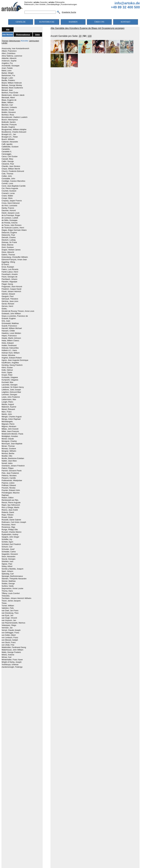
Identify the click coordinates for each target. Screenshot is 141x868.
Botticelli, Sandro (9, 122)
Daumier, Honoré (9, 211)
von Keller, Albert (9, 635)
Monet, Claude (8, 439)
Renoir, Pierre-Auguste (11, 503)
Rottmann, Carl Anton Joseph (14, 522)
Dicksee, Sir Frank (9, 242)
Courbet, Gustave (9, 191)
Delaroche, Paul (8, 235)
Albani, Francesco (9, 51)
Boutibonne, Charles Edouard (14, 132)
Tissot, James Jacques (11, 601)
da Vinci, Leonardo (9, 206)
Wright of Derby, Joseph (12, 662)
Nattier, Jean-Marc (9, 461)
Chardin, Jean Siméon (11, 166)
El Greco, (5, 265)
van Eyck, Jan (7, 615)
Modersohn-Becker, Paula (12, 434)
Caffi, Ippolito (7, 144)
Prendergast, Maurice (11, 493)
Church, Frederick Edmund (13, 171)
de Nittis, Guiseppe (10, 220)
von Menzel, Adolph (10, 640)
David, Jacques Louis (11, 213)
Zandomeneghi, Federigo (12, 667)
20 (80, 36)
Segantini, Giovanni (10, 554)
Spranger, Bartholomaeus (12, 576)
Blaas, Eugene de (9, 100)
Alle (8, 30)
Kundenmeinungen (69, 4)
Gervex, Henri (7, 306)
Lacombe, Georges (10, 385)
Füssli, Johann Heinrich (11, 291)
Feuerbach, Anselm (10, 274)
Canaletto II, (7, 152)
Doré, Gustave (8, 247)
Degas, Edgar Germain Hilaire (14, 230)
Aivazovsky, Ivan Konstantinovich (15, 49)
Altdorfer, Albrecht (9, 58)
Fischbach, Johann (9, 279)
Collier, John (7, 176)
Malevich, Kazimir (9, 407)
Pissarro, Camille (9, 478)
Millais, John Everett (10, 429)
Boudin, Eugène (8, 127)
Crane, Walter (7, 196)
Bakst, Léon (7, 71)
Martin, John (7, 414)
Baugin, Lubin (7, 78)
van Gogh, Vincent (9, 618)
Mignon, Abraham (9, 426)
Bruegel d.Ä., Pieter (10, 137)
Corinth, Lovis (7, 184)
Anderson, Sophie (9, 61)
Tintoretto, (6, 596)
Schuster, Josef (8, 549)
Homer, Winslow (8, 355)
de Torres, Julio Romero (12, 225)
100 (90, 36)
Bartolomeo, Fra (8, 76)
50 (84, 36)
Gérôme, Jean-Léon (10, 301)
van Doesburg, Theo (10, 613)
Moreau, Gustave (9, 449)
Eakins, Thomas (8, 255)
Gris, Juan (6, 321)
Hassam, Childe (8, 331)
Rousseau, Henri (9, 525)
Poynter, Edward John (11, 490)
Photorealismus (23, 35)
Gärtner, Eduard (8, 294)
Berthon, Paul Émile (10, 93)
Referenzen (29, 4)
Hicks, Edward (8, 343)
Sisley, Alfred (7, 566)
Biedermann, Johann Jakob (13, 95)
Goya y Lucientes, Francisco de (15, 316)
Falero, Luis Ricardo (10, 269)
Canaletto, (6, 149)
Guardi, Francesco (9, 326)
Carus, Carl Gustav (10, 157)
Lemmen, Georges (9, 395)
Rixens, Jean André (10, 510)
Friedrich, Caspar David (11, 289)
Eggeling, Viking (8, 262)
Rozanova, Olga (8, 527)
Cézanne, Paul (8, 164)
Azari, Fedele (7, 68)
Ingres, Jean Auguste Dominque (15, 360)
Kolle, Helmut (7, 370)
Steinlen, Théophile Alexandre (14, 579)
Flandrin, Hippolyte (9, 282)
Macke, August (8, 404)
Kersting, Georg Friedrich (12, 365)
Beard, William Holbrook (12, 83)
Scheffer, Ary (7, 539)
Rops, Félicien (7, 515)
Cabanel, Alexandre (10, 142)
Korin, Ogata (7, 372)
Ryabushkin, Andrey (10, 534)
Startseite (28, 2)
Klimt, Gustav (7, 368)
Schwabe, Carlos (9, 552)
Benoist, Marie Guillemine (12, 88)
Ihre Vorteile (40, 4)
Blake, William (7, 103)
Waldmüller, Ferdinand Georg (14, 647)
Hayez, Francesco (9, 336)
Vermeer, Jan (7, 628)
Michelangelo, (7, 422)
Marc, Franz (7, 412)
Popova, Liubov (8, 483)
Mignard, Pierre (8, 424)
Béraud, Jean (7, 90)
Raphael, (5, 495)
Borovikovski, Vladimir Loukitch (14, 117)
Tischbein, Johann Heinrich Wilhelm (16, 598)
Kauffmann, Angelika (10, 363)
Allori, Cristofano (8, 53)
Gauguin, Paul (7, 296)
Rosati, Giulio (7, 517)
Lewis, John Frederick (11, 397)
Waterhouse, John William (12, 650)
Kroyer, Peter (7, 375)
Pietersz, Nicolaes (9, 476)
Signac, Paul (7, 564)
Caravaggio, (7, 154)
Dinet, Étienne (7, 245)
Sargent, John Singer (10, 537)
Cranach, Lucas (8, 193)
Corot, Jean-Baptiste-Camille (14, 186)
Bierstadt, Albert (8, 98)
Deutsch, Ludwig (9, 240)
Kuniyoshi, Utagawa (10, 380)
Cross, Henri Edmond (11, 203)
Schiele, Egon (7, 542)
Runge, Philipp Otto (10, 530)
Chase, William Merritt (11, 169)
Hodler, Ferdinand (9, 345)
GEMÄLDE (21, 22)
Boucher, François (9, 125)
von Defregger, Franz (10, 633)
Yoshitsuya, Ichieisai (10, 665)
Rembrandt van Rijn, (10, 500)
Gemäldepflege (53, 4)
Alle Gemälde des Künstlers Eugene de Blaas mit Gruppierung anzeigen (88, 28)
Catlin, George (8, 161)
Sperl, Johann (7, 571)
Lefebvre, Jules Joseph (11, 390)
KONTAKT (126, 22)
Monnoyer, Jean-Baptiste (12, 444)
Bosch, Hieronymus (10, 120)
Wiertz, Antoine (8, 655)
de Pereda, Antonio (10, 223)
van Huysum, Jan (9, 620)
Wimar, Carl (6, 657)
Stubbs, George (8, 584)
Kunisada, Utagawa (10, 377)
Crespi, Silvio (7, 198)
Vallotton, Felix (8, 608)
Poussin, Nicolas (9, 488)
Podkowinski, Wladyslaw (12, 480)
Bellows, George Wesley (12, 85)
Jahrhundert (34, 41)
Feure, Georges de (9, 277)
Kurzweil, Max (7, 382)
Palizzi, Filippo (8, 468)
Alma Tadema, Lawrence (12, 56)
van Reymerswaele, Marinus (13, 623)
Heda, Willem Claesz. (11, 341)
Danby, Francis (8, 208)
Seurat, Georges (8, 559)
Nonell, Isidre (7, 463)
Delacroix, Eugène (9, 233)
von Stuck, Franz (9, 642)
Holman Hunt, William (11, 353)
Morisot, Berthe (8, 453)
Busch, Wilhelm (8, 139)
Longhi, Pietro (7, 402)
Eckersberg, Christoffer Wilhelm (15, 257)
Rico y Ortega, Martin (10, 507)
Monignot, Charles (9, 441)
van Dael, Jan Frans (10, 611)
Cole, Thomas (7, 174)
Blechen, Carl (7, 105)
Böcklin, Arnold (8, 110)
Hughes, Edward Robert (12, 358)
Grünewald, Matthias (10, 323)
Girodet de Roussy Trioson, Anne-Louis (18, 311)
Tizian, (4, 603)
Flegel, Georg (7, 284)
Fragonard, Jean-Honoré (12, 287)
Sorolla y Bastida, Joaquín (12, 569)
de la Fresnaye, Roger (11, 215)
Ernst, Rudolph (8, 267)
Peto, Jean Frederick (10, 473)
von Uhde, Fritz (8, 645)
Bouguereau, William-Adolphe (14, 130)
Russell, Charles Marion (12, 532)
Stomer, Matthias (9, 581)
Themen (5, 41)
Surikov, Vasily (8, 586)
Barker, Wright (7, 73)
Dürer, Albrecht (8, 252)
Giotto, (4, 309)
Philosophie (57, 2)
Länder (4, 43)
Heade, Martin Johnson (11, 338)
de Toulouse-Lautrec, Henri (13, 228)
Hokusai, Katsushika (10, 348)
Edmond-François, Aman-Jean (14, 260)
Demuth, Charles (9, 238)
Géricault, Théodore (10, 299)
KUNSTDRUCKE (47, 22)
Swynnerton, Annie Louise (12, 588)
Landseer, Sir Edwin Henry (13, 387)
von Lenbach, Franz (10, 638)
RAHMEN (73, 22)
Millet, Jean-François (10, 431)
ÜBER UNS (99, 22)
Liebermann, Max (9, 399)
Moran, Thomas (8, 446)
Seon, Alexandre (8, 557)
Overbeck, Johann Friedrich (13, 466)
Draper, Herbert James (11, 250)
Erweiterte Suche (69, 12)
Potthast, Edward (9, 485)
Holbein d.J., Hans (9, 350)
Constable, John (8, 179)
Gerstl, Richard (8, 304)
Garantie (40, 2)
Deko (37, 35)
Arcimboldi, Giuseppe (11, 66)
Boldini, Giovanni (9, 112)
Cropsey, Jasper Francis (12, 201)
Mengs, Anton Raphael (11, 419)
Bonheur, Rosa (8, 115)
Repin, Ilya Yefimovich (11, 505)
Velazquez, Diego (9, 625)
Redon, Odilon (8, 498)
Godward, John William (11, 314)
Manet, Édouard (8, 409)
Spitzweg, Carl (8, 574)
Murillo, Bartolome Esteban (13, 458)
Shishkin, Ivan (7, 561)
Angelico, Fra (7, 63)
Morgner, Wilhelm (9, 451)
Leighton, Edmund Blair (11, 392)
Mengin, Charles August (12, 417)
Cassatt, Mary (7, 159)
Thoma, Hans (7, 591)
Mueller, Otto (7, 456)
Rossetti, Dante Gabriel (11, 520)
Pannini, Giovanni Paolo (12, 471)
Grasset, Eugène (9, 318)
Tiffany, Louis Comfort (11, 593)
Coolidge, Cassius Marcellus (13, 181)
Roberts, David (8, 512)
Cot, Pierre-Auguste (10, 188)
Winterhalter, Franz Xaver (12, 660)
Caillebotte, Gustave (10, 147)
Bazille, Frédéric (8, 80)
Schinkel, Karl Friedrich (11, 544)
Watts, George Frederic (11, 652)
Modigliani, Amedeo (10, 436)
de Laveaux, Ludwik (10, 218)
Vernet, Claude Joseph (11, 630)
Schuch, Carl (7, 547)
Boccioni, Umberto (9, 107)
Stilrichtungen (15, 41)
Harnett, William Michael (12, 328)
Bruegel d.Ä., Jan (9, 134)
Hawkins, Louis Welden (11, 333)
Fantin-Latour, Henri (10, 272)
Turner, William (8, 606)
